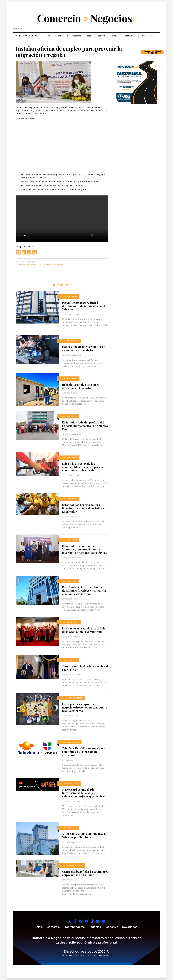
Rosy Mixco (22, 262)
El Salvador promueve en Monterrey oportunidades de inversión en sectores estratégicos (85, 549)
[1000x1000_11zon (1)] (136, 82)
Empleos (26, 264)
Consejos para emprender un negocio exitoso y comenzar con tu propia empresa (85, 707)
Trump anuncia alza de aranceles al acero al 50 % (85, 668)
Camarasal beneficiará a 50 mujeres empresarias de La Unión (85, 873)
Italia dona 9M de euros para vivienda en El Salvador (81, 386)
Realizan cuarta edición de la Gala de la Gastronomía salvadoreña (84, 630)
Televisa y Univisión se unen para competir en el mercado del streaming (83, 752)
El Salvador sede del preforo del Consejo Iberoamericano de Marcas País (85, 426)
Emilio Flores (76, 314)
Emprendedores (74, 36)
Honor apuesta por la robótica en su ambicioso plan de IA (84, 348)
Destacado (43, 264)
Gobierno (51, 264)
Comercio (59, 36)
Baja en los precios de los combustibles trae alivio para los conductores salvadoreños (83, 467)
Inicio (48, 36)
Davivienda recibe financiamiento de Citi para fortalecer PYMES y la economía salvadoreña (84, 590)
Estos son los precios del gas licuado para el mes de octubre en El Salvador (84, 508)
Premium (129, 36)
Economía (102, 36)
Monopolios (74, 742)
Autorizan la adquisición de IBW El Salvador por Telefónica (84, 835)
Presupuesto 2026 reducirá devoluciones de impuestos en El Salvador (84, 306)
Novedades (116, 36)
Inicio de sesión (148, 36)
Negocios (90, 36)
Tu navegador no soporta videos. (62, 146)
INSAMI (33, 264)
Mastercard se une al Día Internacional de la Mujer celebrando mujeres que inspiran (84, 793)
